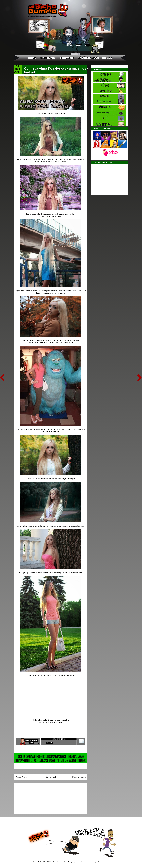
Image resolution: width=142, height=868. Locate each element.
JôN (100, 862)
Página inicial (50, 777)
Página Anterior (22, 777)
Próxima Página (79, 777)
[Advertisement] (29, 798)
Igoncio (77, 862)
